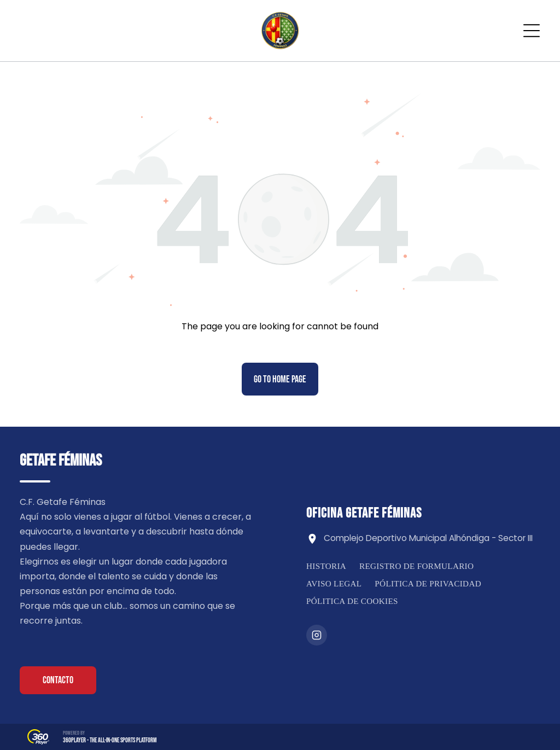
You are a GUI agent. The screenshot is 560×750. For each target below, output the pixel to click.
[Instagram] (317, 635)
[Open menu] (532, 31)
